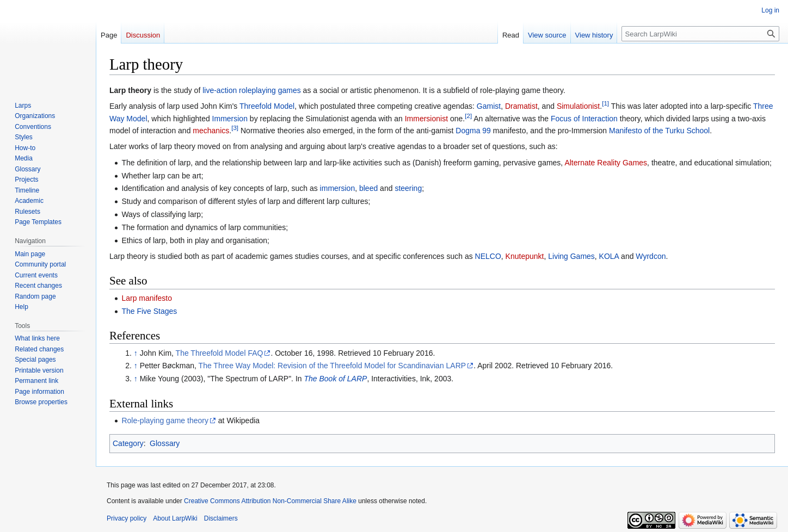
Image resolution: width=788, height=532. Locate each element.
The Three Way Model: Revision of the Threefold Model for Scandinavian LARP (333, 366)
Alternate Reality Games (606, 163)
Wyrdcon (651, 256)
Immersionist (426, 119)
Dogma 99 (473, 131)
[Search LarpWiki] (700, 34)
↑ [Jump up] (136, 353)
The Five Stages (149, 311)
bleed (368, 188)
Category (128, 443)
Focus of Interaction (584, 119)
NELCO (488, 256)
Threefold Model (267, 106)
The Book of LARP (335, 379)
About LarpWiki (175, 518)
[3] (235, 128)
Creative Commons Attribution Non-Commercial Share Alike (270, 501)
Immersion (230, 119)
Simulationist (578, 106)
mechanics (211, 131)
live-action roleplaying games (252, 90)
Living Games (571, 256)
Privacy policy (127, 518)
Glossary (165, 443)
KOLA (609, 256)
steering (408, 188)
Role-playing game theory (165, 420)
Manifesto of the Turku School (659, 131)
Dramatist (521, 106)
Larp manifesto (147, 298)
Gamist (489, 106)
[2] (468, 116)
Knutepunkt (525, 256)
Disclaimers (221, 518)
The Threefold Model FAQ (220, 353)
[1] (605, 104)
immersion (338, 188)
